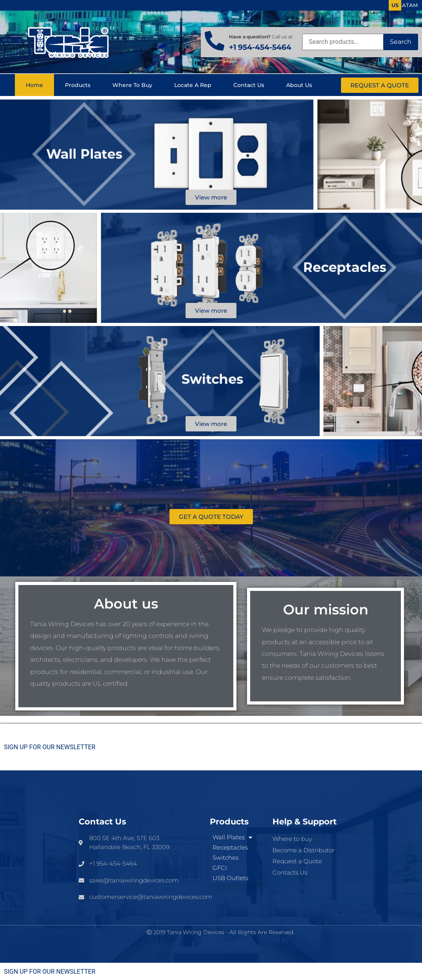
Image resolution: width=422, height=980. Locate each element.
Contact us (249, 85)
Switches (225, 858)
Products (78, 85)
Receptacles (230, 847)
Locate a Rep (193, 85)
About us (299, 85)
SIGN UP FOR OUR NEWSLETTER (50, 747)
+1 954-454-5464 (260, 47)
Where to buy (132, 85)
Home (34, 85)
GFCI (220, 868)
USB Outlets (230, 878)
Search (401, 42)
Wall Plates (232, 837)
